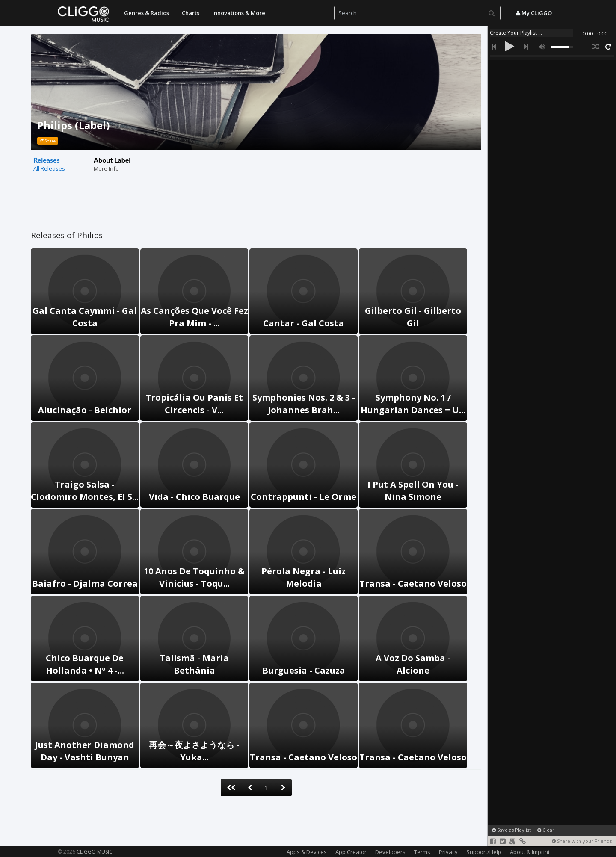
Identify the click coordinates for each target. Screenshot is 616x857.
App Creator (351, 852)
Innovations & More (239, 13)
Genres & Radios (147, 13)
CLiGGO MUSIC (95, 852)
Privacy (448, 852)
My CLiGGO (534, 13)
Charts (191, 13)
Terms (422, 852)
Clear (546, 830)
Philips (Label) (74, 125)
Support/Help (484, 852)
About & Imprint (530, 852)
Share (48, 141)
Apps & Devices (307, 852)
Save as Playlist (511, 830)
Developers (390, 852)
